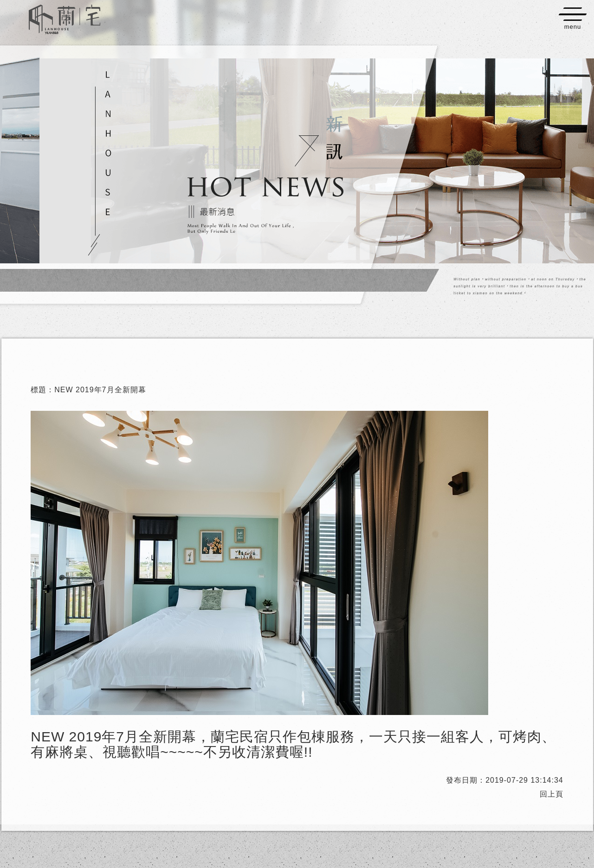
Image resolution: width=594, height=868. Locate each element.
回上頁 (552, 794)
